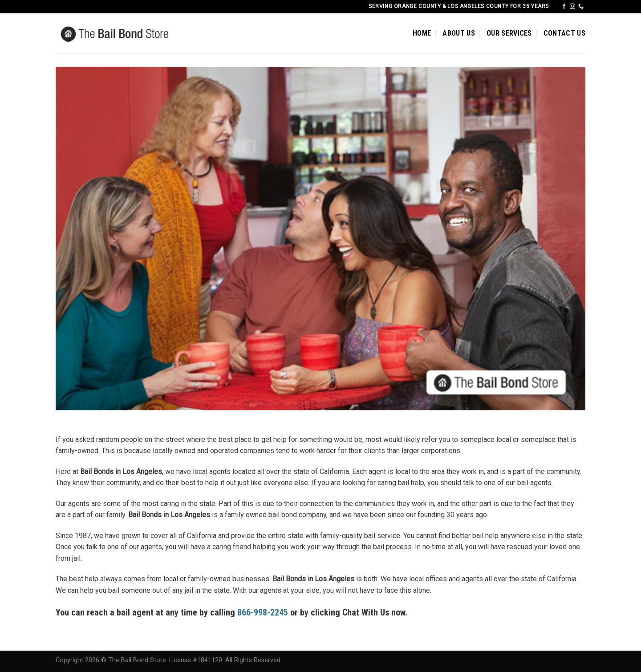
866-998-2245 (263, 612)
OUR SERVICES (509, 33)
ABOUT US (459, 33)
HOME (422, 33)
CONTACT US (564, 33)
